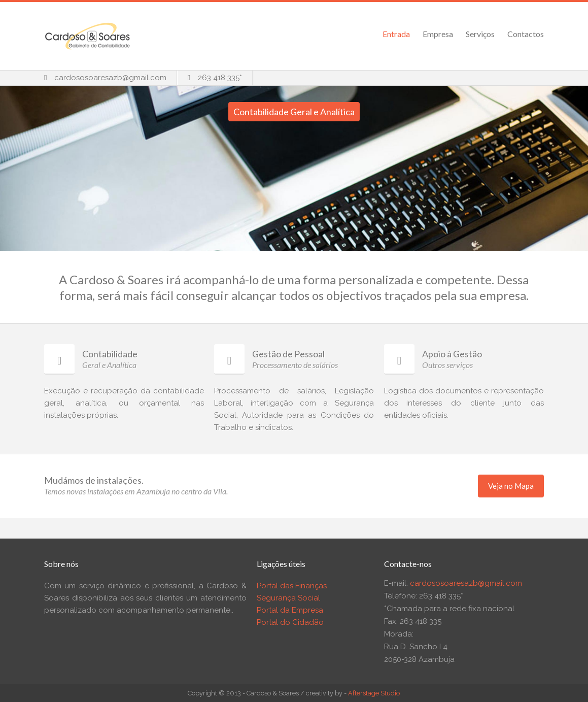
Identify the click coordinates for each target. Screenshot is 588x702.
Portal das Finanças (292, 586)
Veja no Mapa (511, 486)
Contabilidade (110, 354)
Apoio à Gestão (452, 354)
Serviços (480, 34)
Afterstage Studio (374, 693)
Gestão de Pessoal (288, 354)
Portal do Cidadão (290, 622)
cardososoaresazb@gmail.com (110, 78)
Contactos (526, 34)
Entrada (396, 34)
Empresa (438, 34)
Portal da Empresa (290, 610)
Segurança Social (288, 598)
